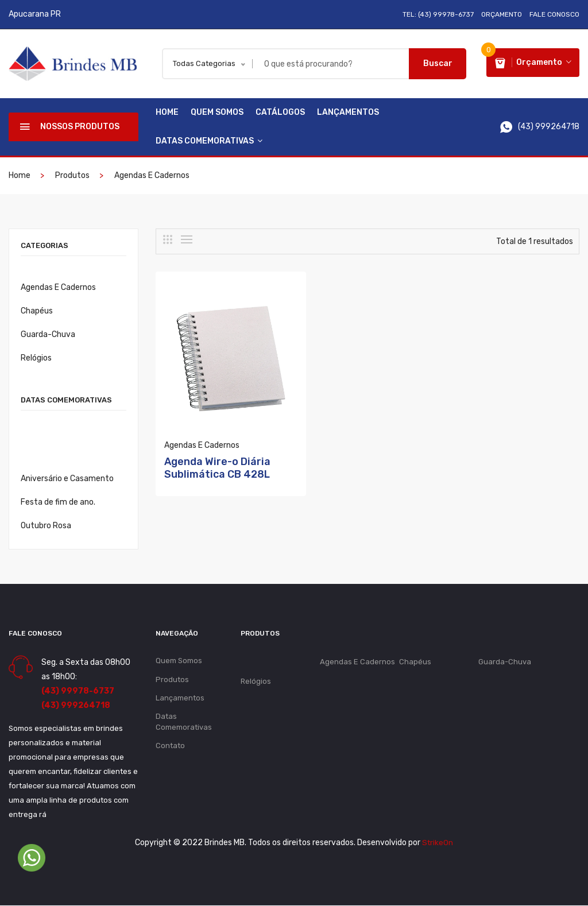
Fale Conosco (554, 14)
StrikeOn (438, 843)
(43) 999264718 (76, 706)
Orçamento (502, 14)
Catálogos (280, 113)
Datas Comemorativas (209, 142)
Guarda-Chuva (48, 335)
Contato (170, 748)
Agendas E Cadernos (152, 176)
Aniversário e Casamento (67, 479)
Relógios (36, 359)
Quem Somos (217, 113)
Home (167, 113)
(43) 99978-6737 (78, 692)
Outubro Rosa (46, 526)
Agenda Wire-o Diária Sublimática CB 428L (217, 447)
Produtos (72, 176)
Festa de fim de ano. (58, 503)
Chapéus (37, 311)
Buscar (438, 63)
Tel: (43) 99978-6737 (438, 14)
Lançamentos (348, 113)
